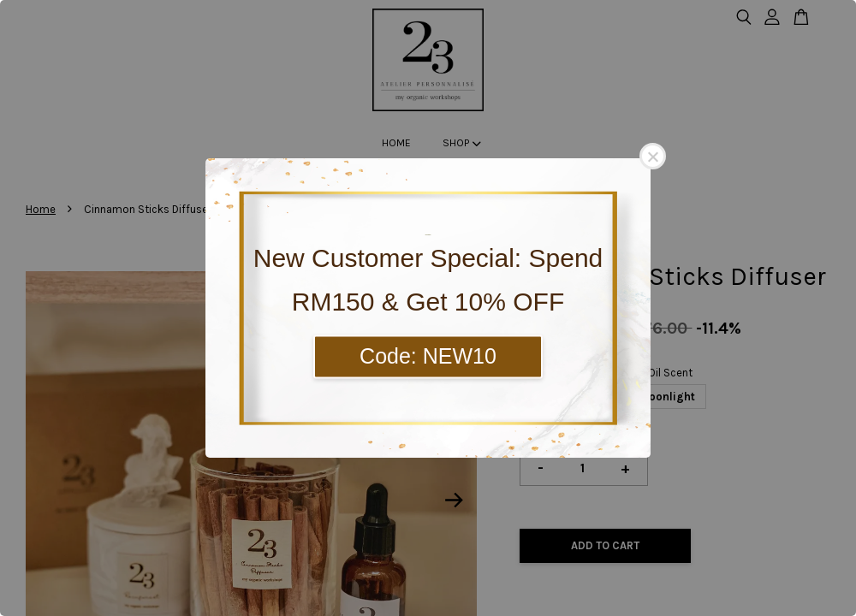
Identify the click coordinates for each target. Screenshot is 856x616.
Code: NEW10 (428, 356)
